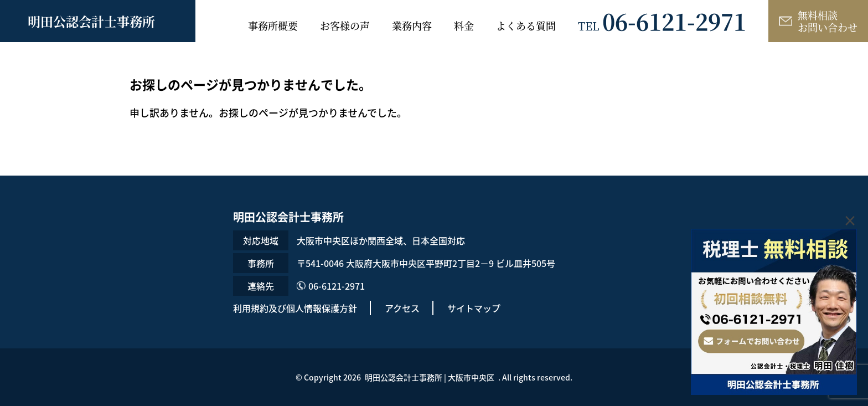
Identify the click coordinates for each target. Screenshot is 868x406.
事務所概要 (273, 25)
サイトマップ (474, 308)
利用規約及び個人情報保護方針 (295, 308)
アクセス (402, 308)
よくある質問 (526, 25)
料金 (464, 25)
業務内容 (412, 25)
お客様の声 (345, 25)
